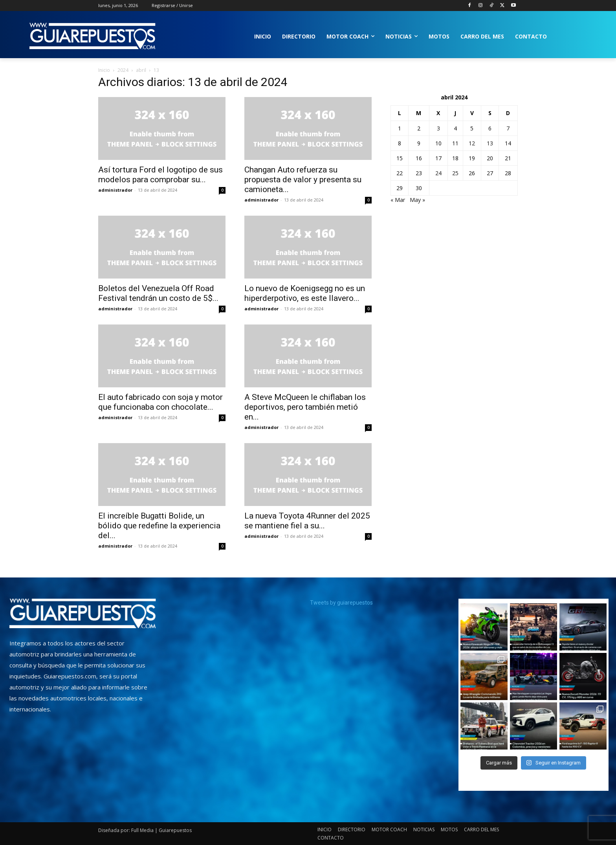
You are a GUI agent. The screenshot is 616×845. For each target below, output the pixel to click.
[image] (83, 613)
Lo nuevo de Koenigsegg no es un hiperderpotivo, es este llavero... (305, 293)
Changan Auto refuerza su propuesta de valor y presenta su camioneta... (303, 180)
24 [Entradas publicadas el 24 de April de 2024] (438, 173)
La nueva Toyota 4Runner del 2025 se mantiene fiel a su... (307, 521)
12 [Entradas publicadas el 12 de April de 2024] (472, 143)
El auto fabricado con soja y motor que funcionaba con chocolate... (160, 402)
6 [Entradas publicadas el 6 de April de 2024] (490, 128)
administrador (115, 190)
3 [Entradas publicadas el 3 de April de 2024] (438, 128)
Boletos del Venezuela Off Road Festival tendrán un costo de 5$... (158, 293)
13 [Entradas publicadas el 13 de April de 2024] (490, 143)
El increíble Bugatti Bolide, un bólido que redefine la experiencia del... (159, 526)
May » (417, 200)
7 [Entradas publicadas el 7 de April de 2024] (508, 128)
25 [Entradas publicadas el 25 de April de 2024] (455, 173)
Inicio (104, 70)
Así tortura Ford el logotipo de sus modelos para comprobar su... (160, 175)
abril (141, 70)
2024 (123, 70)
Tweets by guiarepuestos (341, 603)
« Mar (398, 200)
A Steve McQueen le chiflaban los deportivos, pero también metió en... (305, 407)
